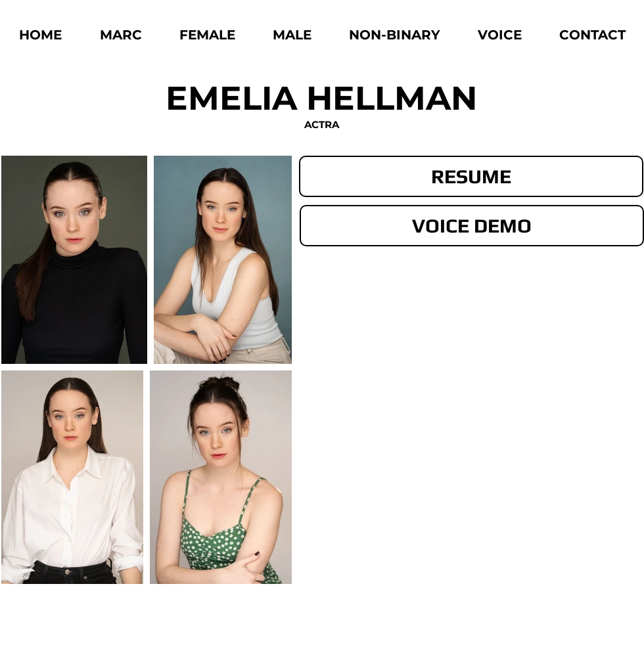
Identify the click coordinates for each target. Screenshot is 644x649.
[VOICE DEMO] (472, 226)
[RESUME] (471, 176)
